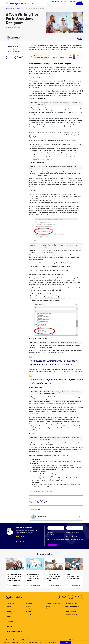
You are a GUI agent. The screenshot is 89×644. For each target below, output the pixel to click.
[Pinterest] (77, 597)
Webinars (10, 611)
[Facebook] (60, 597)
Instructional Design (15, 9)
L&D (54, 534)
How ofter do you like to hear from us (74, 533)
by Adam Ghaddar (36, 585)
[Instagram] (81, 597)
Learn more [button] (57, 541)
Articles (9, 606)
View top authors (50, 609)
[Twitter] (64, 597)
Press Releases (11, 614)
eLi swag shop (30, 614)
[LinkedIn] (68, 597)
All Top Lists (10, 624)
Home (7, 9)
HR (49, 534)
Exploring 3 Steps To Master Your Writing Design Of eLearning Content (33, 577)
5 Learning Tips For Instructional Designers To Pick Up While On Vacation (54, 577)
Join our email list (55, 1)
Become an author (50, 606)
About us (29, 606)
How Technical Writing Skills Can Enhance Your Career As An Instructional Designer (14, 577)
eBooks (9, 609)
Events (9, 616)
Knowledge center (31, 609)
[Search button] (74, 4)
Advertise (81, 1)
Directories (10, 621)
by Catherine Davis (75, 585)
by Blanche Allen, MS (17, 585)
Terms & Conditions (11, 640)
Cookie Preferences (32, 640)
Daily (68, 536)
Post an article (73, 1)
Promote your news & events (72, 609)
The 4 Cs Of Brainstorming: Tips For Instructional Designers (73, 576)
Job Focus (50, 532)
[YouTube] (73, 597)
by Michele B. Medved (56, 585)
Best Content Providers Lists (14, 629)
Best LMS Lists (11, 626)
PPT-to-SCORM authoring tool (16, 631)
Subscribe (52, 545)
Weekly (74, 536)
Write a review (64, 1)
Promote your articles (70, 611)
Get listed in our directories (72, 606)
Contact (29, 611)
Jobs (8, 619)
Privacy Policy (22, 640)
